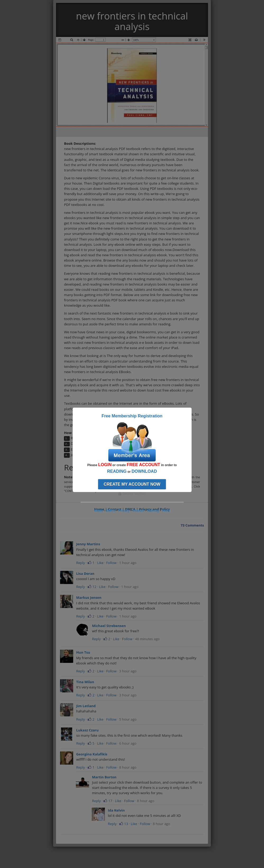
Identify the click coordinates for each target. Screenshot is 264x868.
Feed (166, 511)
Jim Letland (86, 706)
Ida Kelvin (116, 810)
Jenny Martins (88, 544)
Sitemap (153, 511)
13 (124, 824)
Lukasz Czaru (87, 730)
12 (92, 587)
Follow (111, 563)
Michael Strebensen (109, 626)
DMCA (111, 511)
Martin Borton (104, 777)
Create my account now (132, 484)
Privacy (124, 511)
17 (108, 801)
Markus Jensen (89, 597)
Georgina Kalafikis (92, 754)
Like (100, 563)
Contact (138, 511)
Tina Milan (85, 682)
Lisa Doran (85, 573)
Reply (80, 563)
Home (99, 511)
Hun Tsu (83, 652)
